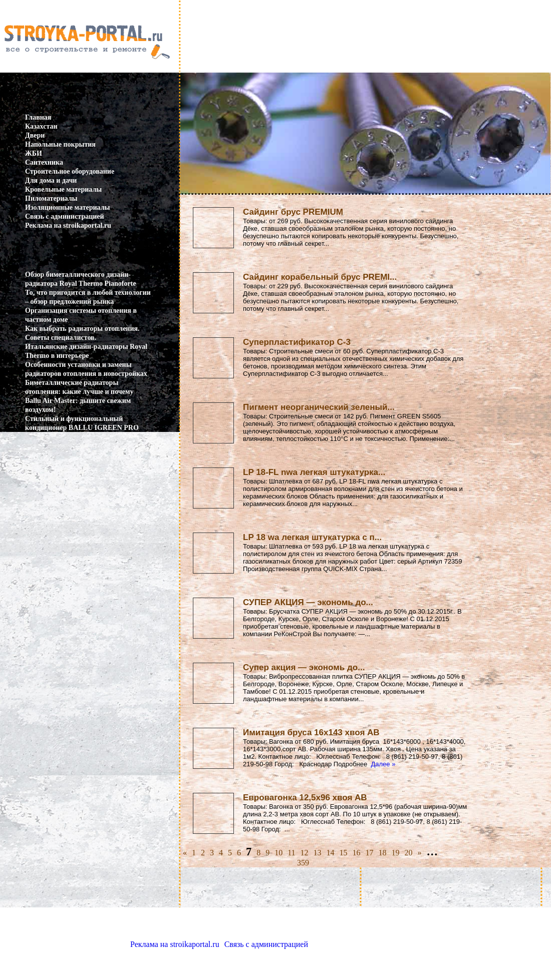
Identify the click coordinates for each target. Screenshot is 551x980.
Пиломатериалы (51, 198)
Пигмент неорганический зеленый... (319, 407)
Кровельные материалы (63, 189)
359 (303, 863)
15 (344, 853)
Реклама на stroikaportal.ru (68, 225)
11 (291, 853)
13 (318, 853)
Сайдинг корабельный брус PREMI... (320, 277)
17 (370, 853)
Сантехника (44, 162)
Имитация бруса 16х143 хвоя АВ (311, 732)
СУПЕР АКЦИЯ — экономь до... (308, 602)
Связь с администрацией (65, 216)
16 (357, 853)
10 (279, 853)
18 (383, 853)
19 (396, 853)
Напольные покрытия (60, 144)
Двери (35, 135)
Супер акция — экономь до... (304, 667)
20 (409, 853)
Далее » (383, 764)
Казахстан (41, 126)
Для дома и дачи (51, 180)
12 (305, 853)
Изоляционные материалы (68, 207)
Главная (38, 117)
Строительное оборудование (70, 171)
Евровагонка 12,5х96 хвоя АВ (305, 798)
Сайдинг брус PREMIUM (293, 212)
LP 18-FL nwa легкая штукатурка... (314, 472)
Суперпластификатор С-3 (297, 342)
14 (331, 853)
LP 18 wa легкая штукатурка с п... (312, 537)
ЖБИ (34, 153)
